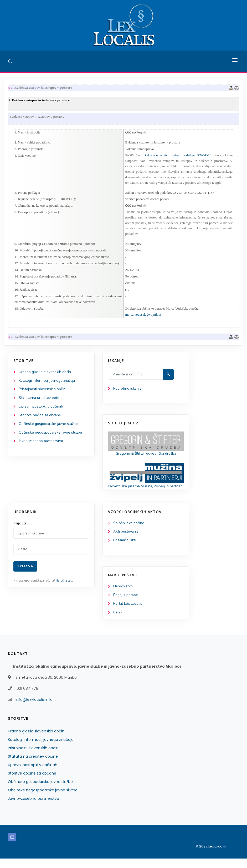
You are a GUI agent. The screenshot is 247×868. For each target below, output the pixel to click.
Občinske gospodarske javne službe (48, 427)
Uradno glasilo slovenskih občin (45, 374)
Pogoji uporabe (126, 604)
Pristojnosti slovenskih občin (42, 392)
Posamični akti (125, 549)
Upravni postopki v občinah (41, 409)
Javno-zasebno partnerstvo (41, 444)
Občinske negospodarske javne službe (51, 435)
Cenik (118, 622)
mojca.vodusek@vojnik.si (143, 317)
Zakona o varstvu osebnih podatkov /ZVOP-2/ (177, 156)
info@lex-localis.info (34, 709)
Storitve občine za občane (40, 418)
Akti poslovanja (126, 541)
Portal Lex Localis (128, 613)
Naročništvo (123, 595)
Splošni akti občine (129, 532)
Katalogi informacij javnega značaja (48, 383)
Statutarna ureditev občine (41, 400)
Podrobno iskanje (128, 391)
